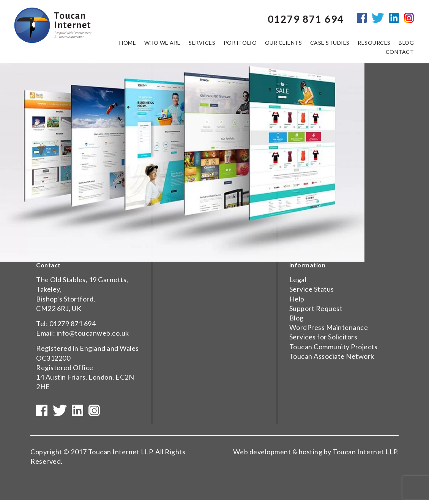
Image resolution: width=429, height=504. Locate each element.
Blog (297, 318)
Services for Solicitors (323, 337)
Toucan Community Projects (334, 347)
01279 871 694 (73, 323)
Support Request (316, 308)
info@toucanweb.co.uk (93, 333)
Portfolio (240, 45)
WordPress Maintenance (329, 327)
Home (128, 45)
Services (202, 45)
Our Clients (284, 45)
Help (297, 299)
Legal (298, 279)
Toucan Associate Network (332, 356)
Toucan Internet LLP (120, 455)
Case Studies (330, 45)
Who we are (162, 45)
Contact (400, 54)
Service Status (312, 289)
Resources (374, 45)
